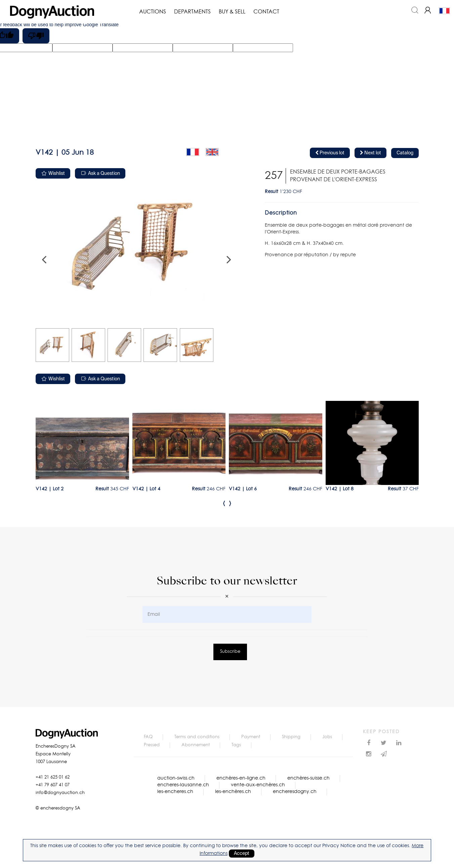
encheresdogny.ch (295, 792)
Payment (251, 737)
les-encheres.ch (175, 792)
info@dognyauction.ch (60, 793)
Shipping (291, 737)
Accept (242, 854)
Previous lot (330, 153)
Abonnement (196, 745)
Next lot (370, 153)
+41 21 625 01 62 (53, 777)
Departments (192, 12)
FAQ (148, 737)
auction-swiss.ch (176, 778)
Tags (236, 745)
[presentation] (224, 503)
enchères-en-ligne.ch (241, 778)
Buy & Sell (232, 12)
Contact (266, 12)
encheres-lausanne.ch (183, 785)
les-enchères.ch (233, 792)
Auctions (153, 12)
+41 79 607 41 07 (53, 785)
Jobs (327, 737)
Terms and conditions (197, 737)
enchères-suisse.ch (308, 778)
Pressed (152, 745)
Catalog (405, 153)
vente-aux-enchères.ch (258, 785)
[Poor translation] (36, 36)
